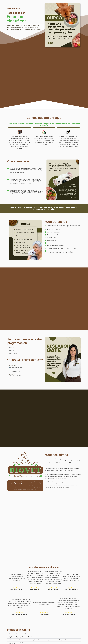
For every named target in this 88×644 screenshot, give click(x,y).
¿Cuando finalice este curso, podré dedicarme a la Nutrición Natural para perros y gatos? (32, 635)
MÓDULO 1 (12, 348)
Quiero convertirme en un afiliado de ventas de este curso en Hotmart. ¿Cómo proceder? (32, 638)
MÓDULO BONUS (13, 354)
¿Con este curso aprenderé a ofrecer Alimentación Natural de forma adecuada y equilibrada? (33, 632)
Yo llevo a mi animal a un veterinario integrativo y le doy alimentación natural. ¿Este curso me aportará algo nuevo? (38, 626)
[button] (25, 348)
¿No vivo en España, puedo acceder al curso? (21, 623)
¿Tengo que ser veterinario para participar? (21, 629)
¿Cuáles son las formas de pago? (18, 620)
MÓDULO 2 (12, 351)
